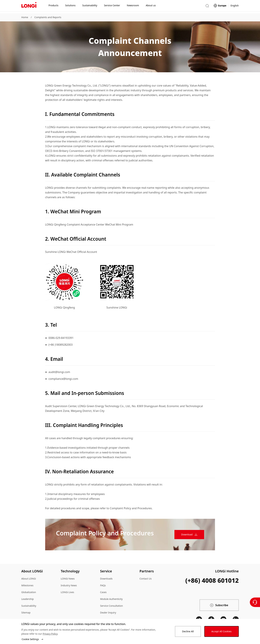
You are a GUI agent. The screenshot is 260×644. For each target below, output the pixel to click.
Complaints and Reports (48, 17)
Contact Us (146, 579)
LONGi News (68, 579)
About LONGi (29, 579)
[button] (207, 7)
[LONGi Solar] (29, 7)
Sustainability (29, 606)
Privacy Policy (50, 634)
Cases (103, 592)
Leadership (28, 599)
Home (25, 17)
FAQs (103, 585)
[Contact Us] (255, 602)
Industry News (69, 585)
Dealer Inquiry (108, 613)
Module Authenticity (111, 599)
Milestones (27, 585)
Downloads (106, 579)
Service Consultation (112, 606)
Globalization (29, 592)
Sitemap (26, 613)
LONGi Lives (68, 592)
